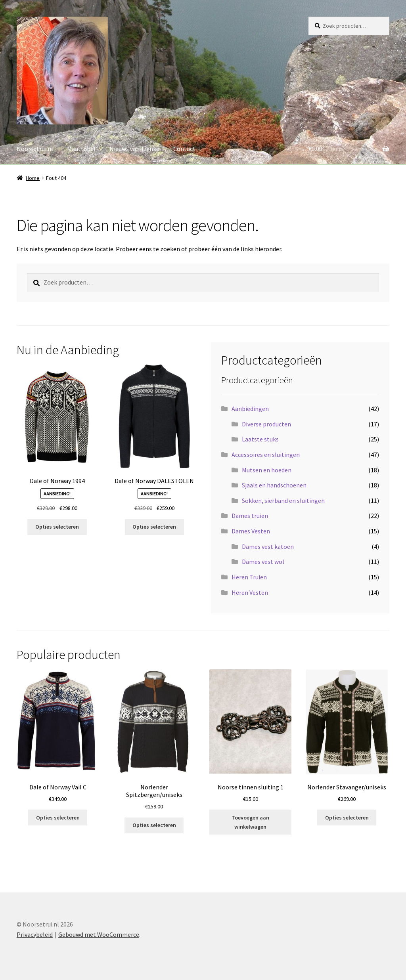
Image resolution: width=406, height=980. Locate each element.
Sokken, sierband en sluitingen (283, 501)
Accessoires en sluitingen (266, 455)
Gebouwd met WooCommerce (99, 934)
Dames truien (250, 516)
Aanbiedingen (250, 409)
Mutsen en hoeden (267, 470)
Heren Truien (249, 577)
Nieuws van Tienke (134, 149)
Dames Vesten (251, 531)
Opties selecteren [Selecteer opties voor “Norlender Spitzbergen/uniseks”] (154, 825)
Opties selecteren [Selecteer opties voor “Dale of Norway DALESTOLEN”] (154, 527)
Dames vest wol (263, 562)
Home (33, 178)
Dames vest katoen (268, 546)
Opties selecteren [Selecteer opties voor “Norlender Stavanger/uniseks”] (347, 818)
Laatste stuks (260, 439)
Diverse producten (266, 424)
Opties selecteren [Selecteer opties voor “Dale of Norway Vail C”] (58, 818)
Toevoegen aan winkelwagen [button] (250, 822)
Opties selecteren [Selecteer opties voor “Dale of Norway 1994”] (57, 527)
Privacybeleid (35, 934)
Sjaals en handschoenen (274, 485)
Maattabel (81, 149)
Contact (184, 149)
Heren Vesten (250, 592)
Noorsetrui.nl (35, 149)
